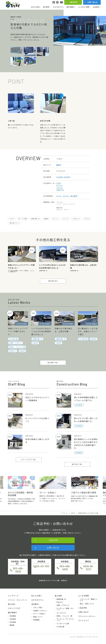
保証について (38, 617)
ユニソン (59, 185)
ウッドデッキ (61, 613)
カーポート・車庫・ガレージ (65, 609)
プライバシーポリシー (87, 616)
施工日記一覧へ (77, 464)
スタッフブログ (14, 608)
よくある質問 (84, 596)
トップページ (13, 596)
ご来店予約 (73, 2)
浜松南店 (13, 622)
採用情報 (36, 620)
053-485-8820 (18, 570)
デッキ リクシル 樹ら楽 (67, 196)
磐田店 (12, 625)
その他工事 (12, 271)
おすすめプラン (59, 7)
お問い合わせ (92, 2)
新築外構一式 (36, 219)
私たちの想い (36, 7)
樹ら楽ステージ (15, 223)
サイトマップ (84, 620)
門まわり (14, 272)
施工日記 (12, 604)
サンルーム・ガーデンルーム (65, 620)
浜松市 (23, 351)
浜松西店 (13, 616)
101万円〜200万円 (63, 177)
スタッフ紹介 (38, 608)
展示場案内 (70, 7)
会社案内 (96, 7)
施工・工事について (87, 604)
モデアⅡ (88, 219)
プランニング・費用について (89, 600)
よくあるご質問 (84, 7)
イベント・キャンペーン (18, 600)
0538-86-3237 (89, 568)
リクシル (59, 188)
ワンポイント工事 (63, 624)
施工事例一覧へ (53, 363)
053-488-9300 (65, 568)
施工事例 (46, 7)
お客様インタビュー (40, 611)
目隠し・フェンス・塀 (17, 347)
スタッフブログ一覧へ (29, 460)
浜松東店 (13, 619)
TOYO (59, 183)
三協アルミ (60, 190)
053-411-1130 (42, 566)
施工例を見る (53, 281)
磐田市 (59, 165)
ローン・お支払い (39, 614)
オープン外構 (23, 219)
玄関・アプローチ (20, 271)
